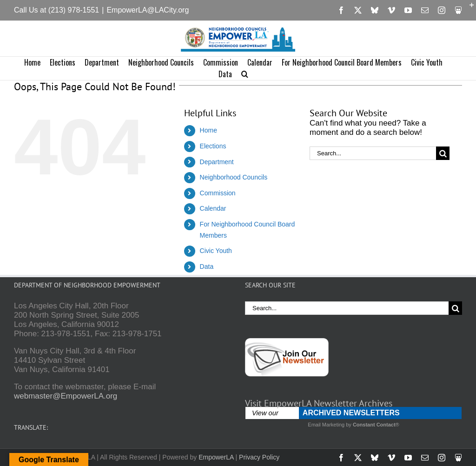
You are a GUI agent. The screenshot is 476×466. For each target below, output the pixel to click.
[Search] (443, 153)
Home (208, 130)
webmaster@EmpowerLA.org (66, 396)
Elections (213, 146)
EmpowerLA (216, 457)
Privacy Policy (259, 457)
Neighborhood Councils (234, 177)
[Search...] (373, 153)
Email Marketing (326, 425)
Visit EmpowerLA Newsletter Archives (319, 403)
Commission (218, 193)
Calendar (213, 208)
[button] (245, 74)
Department (217, 162)
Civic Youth (216, 251)
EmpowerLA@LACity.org (148, 10)
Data (207, 266)
